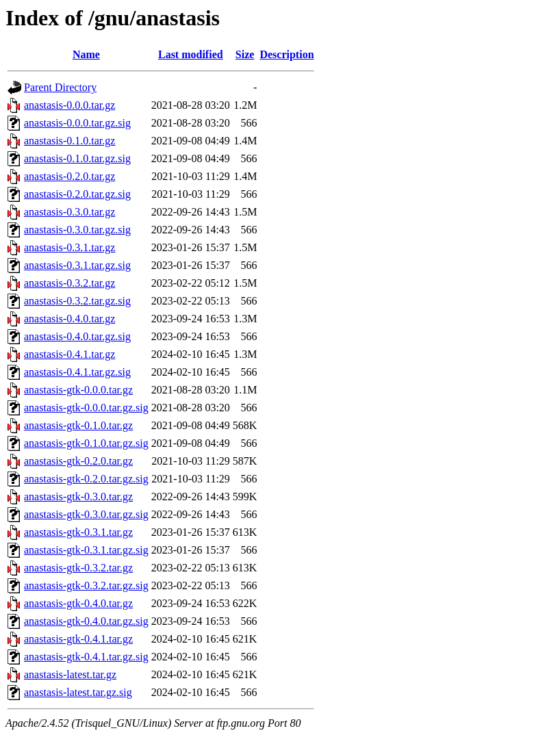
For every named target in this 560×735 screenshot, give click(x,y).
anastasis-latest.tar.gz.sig (78, 692)
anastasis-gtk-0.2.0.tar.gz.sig (86, 479)
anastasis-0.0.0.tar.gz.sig (77, 123)
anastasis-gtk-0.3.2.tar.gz (78, 568)
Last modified (191, 54)
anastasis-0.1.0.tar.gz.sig (77, 158)
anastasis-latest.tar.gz (70, 674)
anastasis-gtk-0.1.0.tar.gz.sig (86, 443)
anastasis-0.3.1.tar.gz (69, 247)
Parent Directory (60, 87)
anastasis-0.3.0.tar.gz (69, 212)
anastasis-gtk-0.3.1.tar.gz (78, 532)
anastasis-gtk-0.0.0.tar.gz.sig (86, 408)
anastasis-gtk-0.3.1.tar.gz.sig (86, 550)
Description (287, 54)
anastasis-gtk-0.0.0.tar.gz (78, 390)
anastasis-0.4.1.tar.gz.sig (77, 372)
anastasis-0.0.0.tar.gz (69, 105)
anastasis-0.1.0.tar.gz (69, 141)
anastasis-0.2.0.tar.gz (69, 176)
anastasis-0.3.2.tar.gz (69, 283)
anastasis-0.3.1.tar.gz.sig (77, 265)
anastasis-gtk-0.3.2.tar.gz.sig (86, 585)
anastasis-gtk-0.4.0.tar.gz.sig (86, 621)
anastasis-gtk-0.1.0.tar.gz (78, 425)
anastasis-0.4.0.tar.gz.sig (77, 336)
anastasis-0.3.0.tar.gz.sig (77, 230)
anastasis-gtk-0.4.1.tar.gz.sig (86, 657)
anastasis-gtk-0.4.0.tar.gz (78, 603)
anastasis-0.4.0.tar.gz (69, 319)
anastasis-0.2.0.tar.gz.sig (77, 194)
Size (245, 54)
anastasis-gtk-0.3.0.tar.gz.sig (86, 514)
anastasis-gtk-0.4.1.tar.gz (78, 639)
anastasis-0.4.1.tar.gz (69, 354)
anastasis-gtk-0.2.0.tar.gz (78, 461)
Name (86, 54)
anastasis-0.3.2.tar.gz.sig (77, 301)
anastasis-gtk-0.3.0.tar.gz (78, 497)
